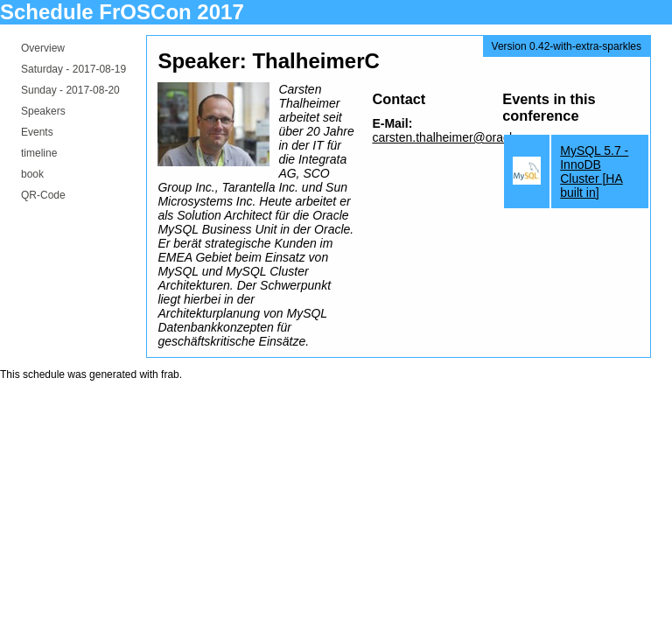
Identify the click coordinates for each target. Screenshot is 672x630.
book (32, 174)
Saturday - (73, 69)
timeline (39, 153)
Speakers (43, 111)
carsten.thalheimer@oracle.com (458, 137)
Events (37, 132)
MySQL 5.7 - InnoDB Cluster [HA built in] (594, 171)
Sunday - (70, 90)
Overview (43, 48)
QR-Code (43, 195)
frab (170, 374)
